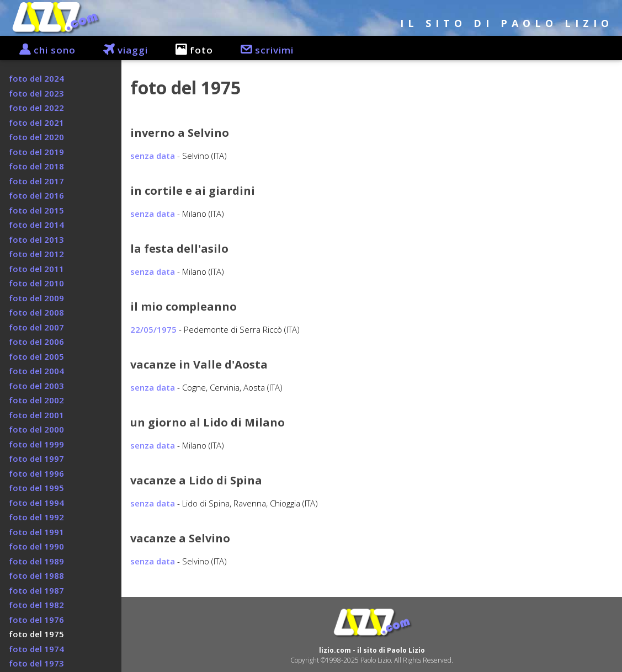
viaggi (120, 50)
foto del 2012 (36, 254)
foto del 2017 (36, 181)
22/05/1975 (153, 329)
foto (189, 50)
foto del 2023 (36, 93)
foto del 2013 (36, 239)
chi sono (42, 50)
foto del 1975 (36, 634)
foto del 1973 (36, 663)
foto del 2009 (36, 298)
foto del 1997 (36, 458)
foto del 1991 (36, 532)
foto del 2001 (36, 415)
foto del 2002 (36, 400)
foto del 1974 (36, 649)
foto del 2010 (36, 283)
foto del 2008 (36, 312)
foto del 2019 (36, 152)
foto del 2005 (36, 356)
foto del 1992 (36, 517)
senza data (153, 156)
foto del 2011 (36, 269)
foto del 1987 (36, 590)
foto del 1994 (36, 503)
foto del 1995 (36, 488)
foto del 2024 (36, 78)
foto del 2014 (36, 225)
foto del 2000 (36, 429)
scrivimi (262, 50)
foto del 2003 (36, 386)
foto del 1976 (36, 620)
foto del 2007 (36, 327)
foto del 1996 (36, 473)
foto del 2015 (36, 210)
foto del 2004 (36, 371)
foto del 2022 (36, 108)
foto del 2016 (36, 195)
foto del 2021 (36, 122)
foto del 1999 (36, 444)
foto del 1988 (36, 575)
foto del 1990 (36, 546)
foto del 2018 (36, 166)
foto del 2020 (36, 137)
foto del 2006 (36, 342)
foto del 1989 (36, 561)
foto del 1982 (36, 605)
